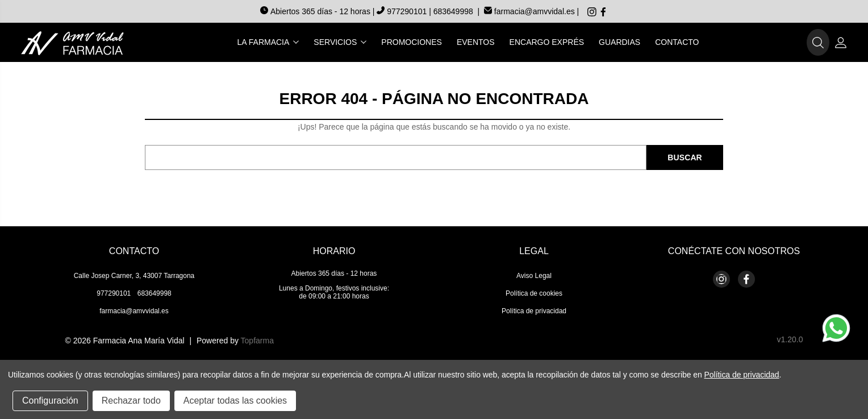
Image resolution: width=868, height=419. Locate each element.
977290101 (403, 11)
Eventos (476, 42)
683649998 (453, 11)
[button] (818, 43)
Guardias (619, 42)
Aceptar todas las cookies (235, 401)
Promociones (412, 42)
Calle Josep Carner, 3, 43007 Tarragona (134, 276)
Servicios (340, 42)
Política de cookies (534, 293)
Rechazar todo (131, 401)
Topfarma (257, 341)
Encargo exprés (547, 42)
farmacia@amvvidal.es (529, 11)
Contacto (677, 42)
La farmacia (268, 42)
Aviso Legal (534, 276)
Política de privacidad (534, 311)
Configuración (50, 401)
